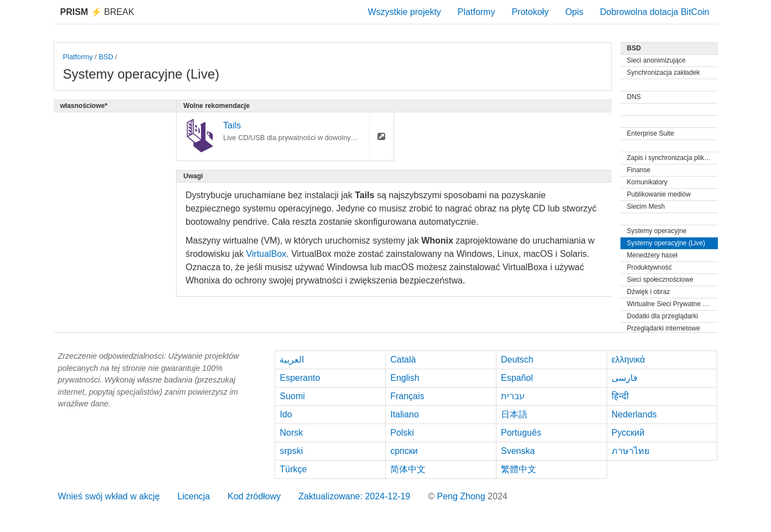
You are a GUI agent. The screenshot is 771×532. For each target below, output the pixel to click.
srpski (291, 451)
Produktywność (650, 267)
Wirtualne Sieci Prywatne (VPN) (672, 304)
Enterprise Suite (651, 133)
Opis (574, 12)
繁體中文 (519, 469)
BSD (106, 57)
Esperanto (300, 378)
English (405, 378)
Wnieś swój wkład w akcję (109, 496)
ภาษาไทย (630, 451)
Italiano (405, 414)
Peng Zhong (462, 496)
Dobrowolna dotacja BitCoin (654, 12)
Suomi (292, 396)
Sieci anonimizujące (656, 60)
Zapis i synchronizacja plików (670, 158)
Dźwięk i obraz (649, 292)
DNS (634, 97)
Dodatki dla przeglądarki (663, 316)
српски (404, 451)
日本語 (514, 414)
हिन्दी (620, 396)
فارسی (625, 378)
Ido (286, 414)
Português (521, 433)
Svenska (518, 451)
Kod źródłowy (254, 496)
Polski (402, 433)
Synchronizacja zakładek (664, 73)
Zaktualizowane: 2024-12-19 (354, 496)
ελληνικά (628, 360)
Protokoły (530, 12)
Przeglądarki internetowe (664, 328)
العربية (292, 360)
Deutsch (517, 360)
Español (517, 378)
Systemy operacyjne (657, 231)
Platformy (477, 12)
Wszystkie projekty (404, 12)
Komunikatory (647, 182)
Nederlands (634, 414)
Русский (628, 433)
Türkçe (293, 469)
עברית (513, 396)
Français (407, 396)
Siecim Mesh (646, 206)
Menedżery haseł (652, 255)
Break (97, 12)
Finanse (639, 170)
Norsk (291, 433)
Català (403, 360)
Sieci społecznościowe (660, 280)
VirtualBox (267, 254)
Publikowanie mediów (659, 194)
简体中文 (408, 469)
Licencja (194, 496)
